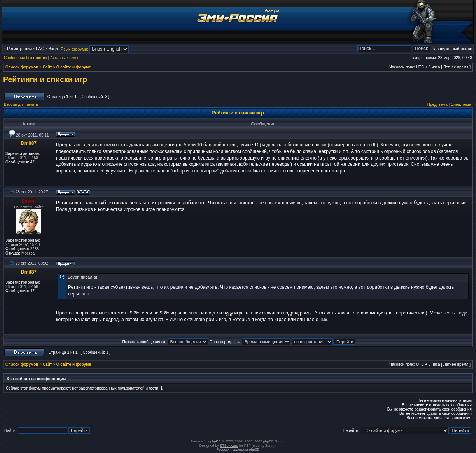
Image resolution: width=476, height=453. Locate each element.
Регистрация (19, 49)
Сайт (47, 67)
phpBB (215, 441)
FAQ (40, 49)
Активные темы (64, 58)
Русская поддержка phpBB (238, 449)
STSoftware (229, 446)
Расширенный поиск (451, 49)
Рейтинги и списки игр (45, 79)
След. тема (461, 104)
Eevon (29, 201)
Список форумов (22, 67)
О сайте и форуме (74, 67)
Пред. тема (437, 104)
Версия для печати (21, 104)
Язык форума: (74, 49)
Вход (53, 49)
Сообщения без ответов (25, 58)
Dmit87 (29, 143)
